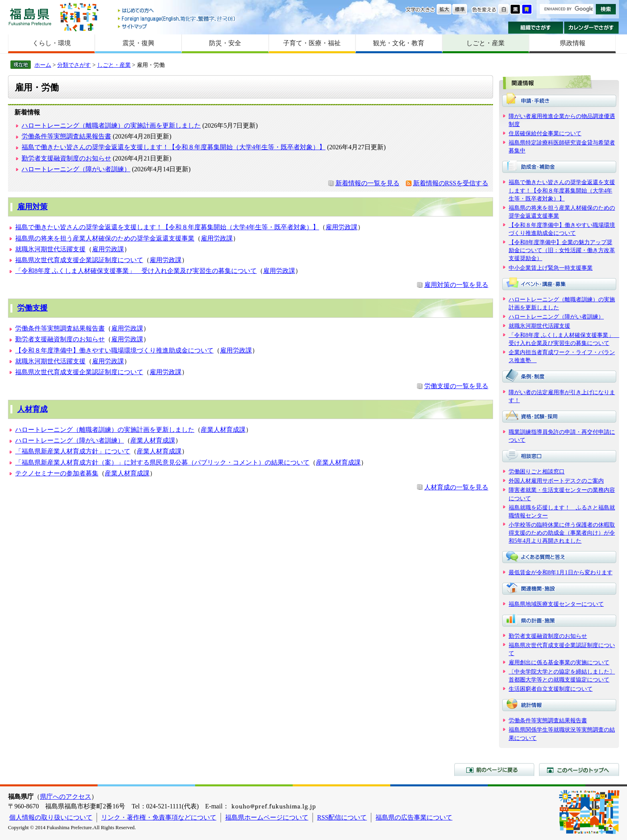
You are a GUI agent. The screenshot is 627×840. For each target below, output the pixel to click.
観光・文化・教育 (399, 43)
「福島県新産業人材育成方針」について (73, 451)
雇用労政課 (341, 227)
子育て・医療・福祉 (312, 43)
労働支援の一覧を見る (456, 386)
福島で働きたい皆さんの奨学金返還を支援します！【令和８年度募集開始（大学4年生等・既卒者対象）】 (174, 147)
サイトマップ (177, 26)
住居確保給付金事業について (545, 133)
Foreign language (177, 19)
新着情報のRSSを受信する (451, 183)
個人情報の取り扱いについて (51, 817)
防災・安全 (225, 43)
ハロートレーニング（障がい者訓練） (76, 169)
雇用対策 (32, 207)
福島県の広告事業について (414, 817)
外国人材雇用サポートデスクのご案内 (556, 481)
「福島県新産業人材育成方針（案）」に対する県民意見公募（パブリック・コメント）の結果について (162, 462)
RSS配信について (342, 817)
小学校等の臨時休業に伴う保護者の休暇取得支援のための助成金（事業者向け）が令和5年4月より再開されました (562, 533)
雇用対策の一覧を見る (456, 285)
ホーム (43, 65)
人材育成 (32, 409)
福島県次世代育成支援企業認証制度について (79, 260)
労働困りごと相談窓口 (537, 471)
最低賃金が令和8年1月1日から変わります (561, 572)
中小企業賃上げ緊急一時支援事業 (551, 268)
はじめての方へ (177, 11)
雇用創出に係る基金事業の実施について (559, 662)
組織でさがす (536, 28)
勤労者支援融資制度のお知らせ (66, 158)
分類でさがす (74, 65)
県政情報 (573, 43)
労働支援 (32, 308)
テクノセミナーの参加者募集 (57, 473)
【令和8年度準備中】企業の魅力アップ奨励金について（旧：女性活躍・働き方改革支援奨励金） (562, 250)
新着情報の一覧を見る (367, 183)
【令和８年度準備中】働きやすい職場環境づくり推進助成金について (114, 350)
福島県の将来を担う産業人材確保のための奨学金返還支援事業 (105, 238)
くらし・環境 (52, 43)
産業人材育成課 (223, 430)
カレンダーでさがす (592, 28)
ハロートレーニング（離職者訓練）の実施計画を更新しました (111, 125)
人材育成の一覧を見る (456, 487)
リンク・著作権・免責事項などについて (159, 817)
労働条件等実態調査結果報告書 (66, 136)
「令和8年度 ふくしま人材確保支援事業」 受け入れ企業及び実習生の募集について (136, 271)
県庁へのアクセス (66, 797)
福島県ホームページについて (267, 817)
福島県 (30, 17)
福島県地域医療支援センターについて (556, 604)
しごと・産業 (485, 43)
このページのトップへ (579, 770)
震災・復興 (138, 43)
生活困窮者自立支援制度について (551, 689)
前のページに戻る (494, 770)
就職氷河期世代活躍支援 (50, 249)
